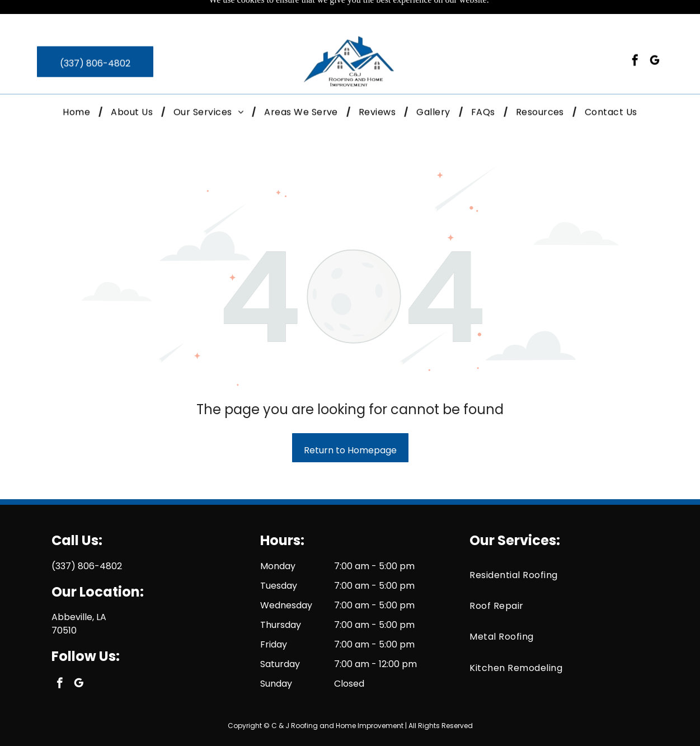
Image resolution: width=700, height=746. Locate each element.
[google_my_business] (655, 37)
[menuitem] (78, 88)
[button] (208, 88)
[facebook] (635, 37)
